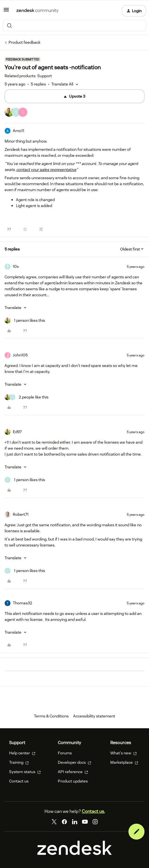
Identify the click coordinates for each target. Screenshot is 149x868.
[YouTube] (85, 822)
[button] (6, 12)
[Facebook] (64, 822)
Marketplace (124, 762)
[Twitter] (54, 822)
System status (25, 772)
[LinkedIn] (75, 822)
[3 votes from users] (16, 113)
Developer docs (74, 762)
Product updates (73, 781)
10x (16, 266)
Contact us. (93, 811)
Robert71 (21, 514)
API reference (73, 772)
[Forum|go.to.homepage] (37, 11)
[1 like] (25, 321)
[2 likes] (26, 397)
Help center (22, 753)
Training (19, 762)
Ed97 (17, 432)
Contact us (19, 781)
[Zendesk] (75, 854)
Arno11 (19, 131)
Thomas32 (23, 603)
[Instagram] (95, 822)
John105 (20, 355)
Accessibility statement (94, 716)
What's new (124, 753)
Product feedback (25, 42)
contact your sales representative (46, 170)
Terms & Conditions (51, 716)
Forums (65, 753)
